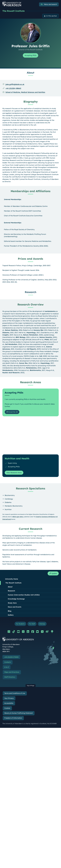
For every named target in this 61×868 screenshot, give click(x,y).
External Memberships (13, 223)
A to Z (7, 667)
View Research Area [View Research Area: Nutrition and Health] (14, 473)
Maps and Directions (12, 672)
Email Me (11, 412)
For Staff (32, 624)
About (10, 587)
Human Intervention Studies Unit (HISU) (24, 595)
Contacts (8, 662)
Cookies (7, 708)
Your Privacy (9, 698)
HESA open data (18, 517)
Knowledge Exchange (16, 599)
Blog (10, 611)
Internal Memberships (13, 199)
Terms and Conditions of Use (15, 693)
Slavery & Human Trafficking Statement (19, 713)
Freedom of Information (13, 718)
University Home (12, 579)
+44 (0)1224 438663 (13, 88)
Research (11, 591)
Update (53, 573)
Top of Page (31, 686)
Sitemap (42, 624)
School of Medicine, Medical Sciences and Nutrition (25, 92)
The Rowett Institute (13, 11)
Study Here (12, 603)
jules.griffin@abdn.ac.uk (15, 84)
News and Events (15, 607)
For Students (20, 624)
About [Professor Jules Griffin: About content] (30, 73)
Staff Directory (10, 677)
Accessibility (9, 703)
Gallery (11, 615)
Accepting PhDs (30, 55)
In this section (52, 16)
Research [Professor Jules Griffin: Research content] (31, 292)
